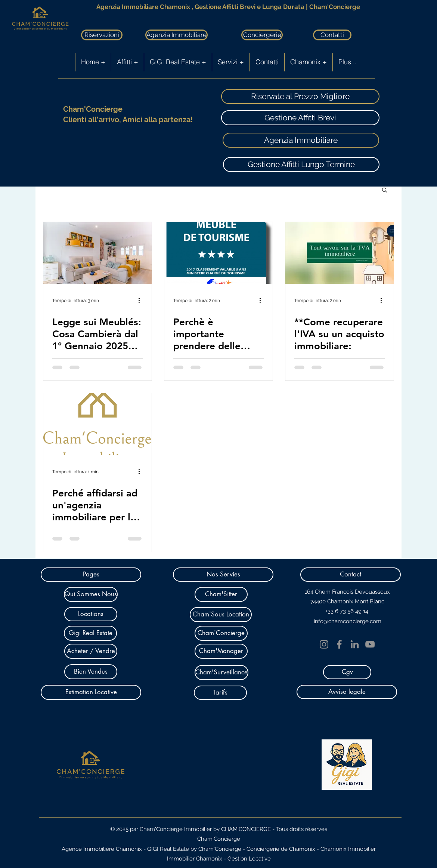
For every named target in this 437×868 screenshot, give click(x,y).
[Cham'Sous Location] (221, 615)
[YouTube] (370, 644)
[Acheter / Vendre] (91, 651)
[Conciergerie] (262, 35)
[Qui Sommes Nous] (91, 594)
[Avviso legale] (347, 692)
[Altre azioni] (142, 301)
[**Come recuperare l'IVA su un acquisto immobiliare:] (340, 253)
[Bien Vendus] (91, 672)
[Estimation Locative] (91, 692)
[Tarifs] (220, 693)
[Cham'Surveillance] (221, 672)
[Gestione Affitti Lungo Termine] (301, 164)
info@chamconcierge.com (348, 621)
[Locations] (91, 614)
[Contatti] (332, 35)
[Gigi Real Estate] (90, 633)
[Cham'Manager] (221, 651)
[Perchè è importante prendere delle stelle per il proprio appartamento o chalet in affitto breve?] (218, 253)
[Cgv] (347, 672)
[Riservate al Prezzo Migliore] (300, 96)
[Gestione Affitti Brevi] (300, 118)
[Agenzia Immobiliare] (176, 35)
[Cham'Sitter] (221, 594)
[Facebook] (339, 644)
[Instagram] (324, 644)
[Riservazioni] (102, 35)
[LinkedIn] (355, 644)
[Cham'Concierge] (221, 633)
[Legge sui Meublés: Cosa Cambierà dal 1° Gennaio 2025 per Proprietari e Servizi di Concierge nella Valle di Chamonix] (97, 253)
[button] (385, 190)
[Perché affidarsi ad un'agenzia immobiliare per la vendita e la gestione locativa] (97, 424)
